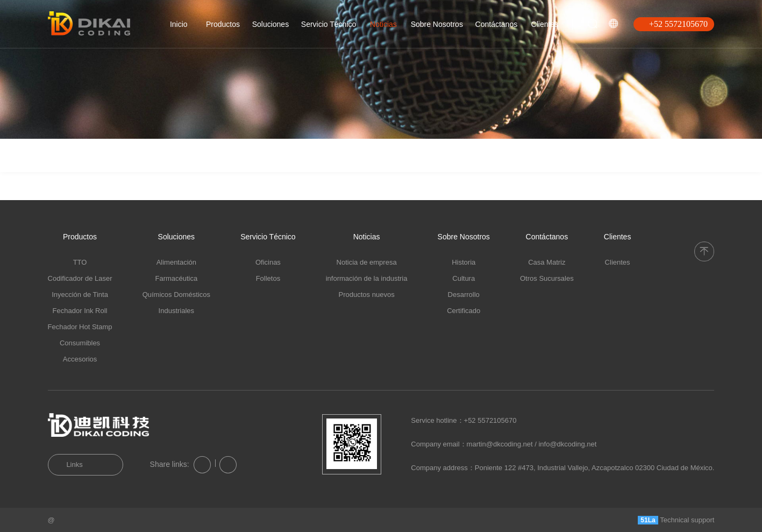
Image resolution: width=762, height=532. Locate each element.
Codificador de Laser (80, 278)
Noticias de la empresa (86, 165)
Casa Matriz (547, 262)
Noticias (383, 24)
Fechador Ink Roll (80, 311)
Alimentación (176, 262)
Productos (223, 24)
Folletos (268, 278)
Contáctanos (497, 24)
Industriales (176, 311)
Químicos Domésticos (176, 295)
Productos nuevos (367, 295)
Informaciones (166, 171)
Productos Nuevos (239, 180)
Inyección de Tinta (80, 295)
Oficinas (268, 262)
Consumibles (80, 343)
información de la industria (367, 278)
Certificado (464, 311)
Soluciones (271, 24)
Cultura (464, 278)
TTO (80, 262)
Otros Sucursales (547, 278)
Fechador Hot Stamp (80, 327)
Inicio (179, 24)
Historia (464, 262)
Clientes (545, 24)
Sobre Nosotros (437, 24)
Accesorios (80, 359)
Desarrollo (464, 295)
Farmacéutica (176, 278)
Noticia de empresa (367, 262)
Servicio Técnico (329, 24)
